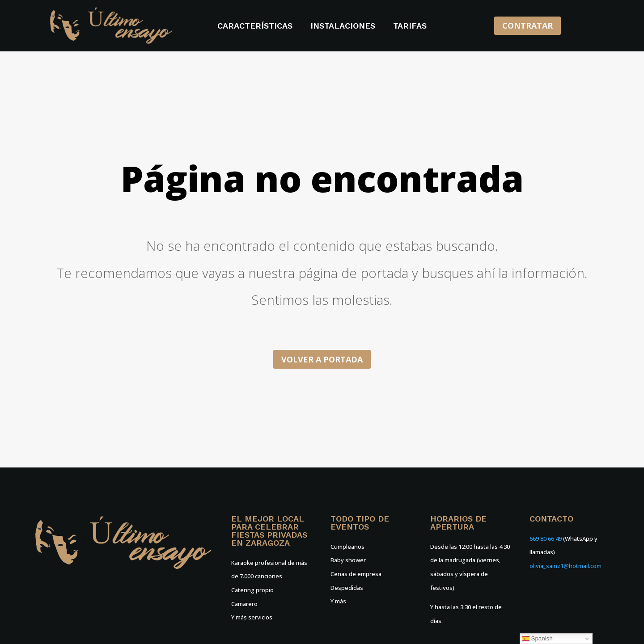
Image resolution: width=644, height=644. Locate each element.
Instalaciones (343, 27)
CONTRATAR (527, 25)
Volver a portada (322, 359)
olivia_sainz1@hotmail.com (566, 566)
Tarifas (410, 27)
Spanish (538, 639)
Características (255, 27)
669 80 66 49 (546, 539)
